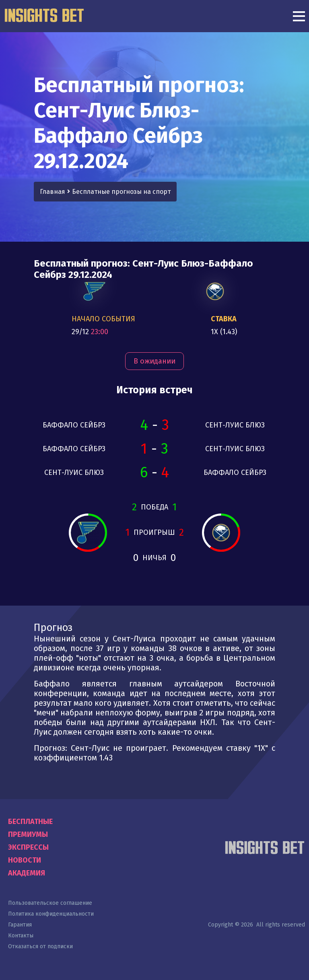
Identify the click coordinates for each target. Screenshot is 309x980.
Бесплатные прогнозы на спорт (121, 192)
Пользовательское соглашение (50, 903)
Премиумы (28, 834)
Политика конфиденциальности (51, 914)
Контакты (21, 936)
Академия (27, 873)
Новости (25, 860)
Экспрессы (28, 847)
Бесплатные (30, 822)
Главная (53, 192)
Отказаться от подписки (40, 946)
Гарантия (20, 925)
